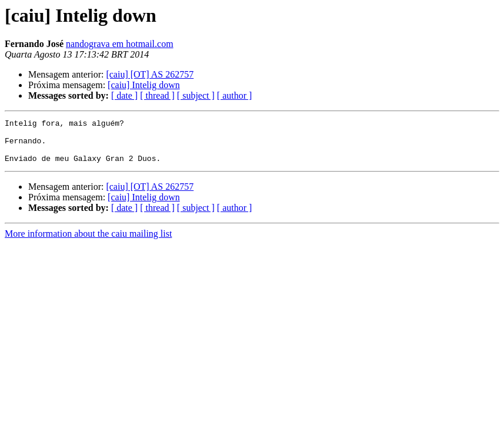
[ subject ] (196, 95)
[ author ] (235, 95)
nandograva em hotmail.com (120, 44)
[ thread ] (157, 95)
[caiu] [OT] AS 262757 (150, 74)
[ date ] (124, 95)
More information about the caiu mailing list (88, 242)
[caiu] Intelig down (144, 85)
